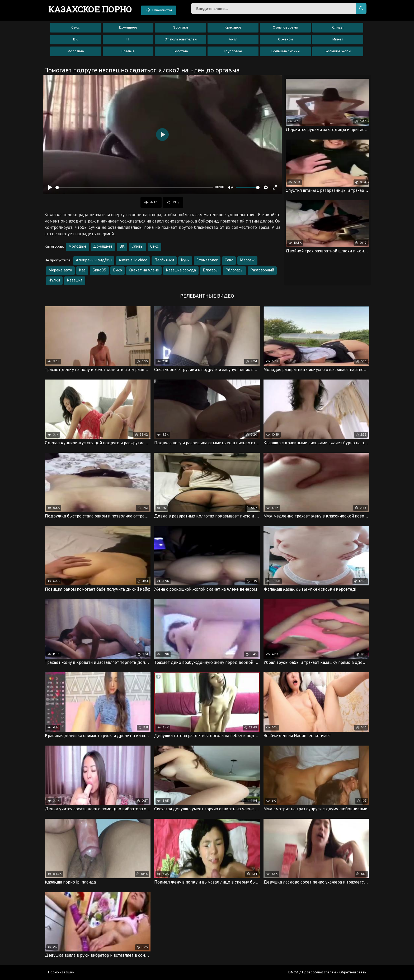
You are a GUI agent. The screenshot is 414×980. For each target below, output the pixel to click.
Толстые (180, 51)
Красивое (233, 28)
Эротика (181, 28)
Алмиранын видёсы (94, 260)
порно (90, 9)
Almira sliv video (133, 260)
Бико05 (99, 271)
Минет (338, 40)
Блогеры (211, 271)
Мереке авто (60, 271)
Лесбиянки (164, 260)
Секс (76, 28)
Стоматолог (207, 260)
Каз (82, 271)
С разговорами (285, 28)
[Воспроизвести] (50, 187)
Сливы (338, 28)
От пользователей (181, 40)
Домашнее (128, 28)
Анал (233, 40)
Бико (117, 271)
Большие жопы (338, 51)
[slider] (134, 188)
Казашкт (75, 281)
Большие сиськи (285, 51)
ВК (76, 40)
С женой (285, 40)
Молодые (76, 51)
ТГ (128, 40)
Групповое (233, 51)
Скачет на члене (144, 271)
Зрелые (128, 51)
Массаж (247, 260)
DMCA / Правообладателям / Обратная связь (327, 972)
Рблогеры (234, 271)
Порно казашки (61, 972)
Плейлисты (159, 10)
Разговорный (262, 271)
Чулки (54, 281)
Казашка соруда (181, 271)
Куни (185, 260)
